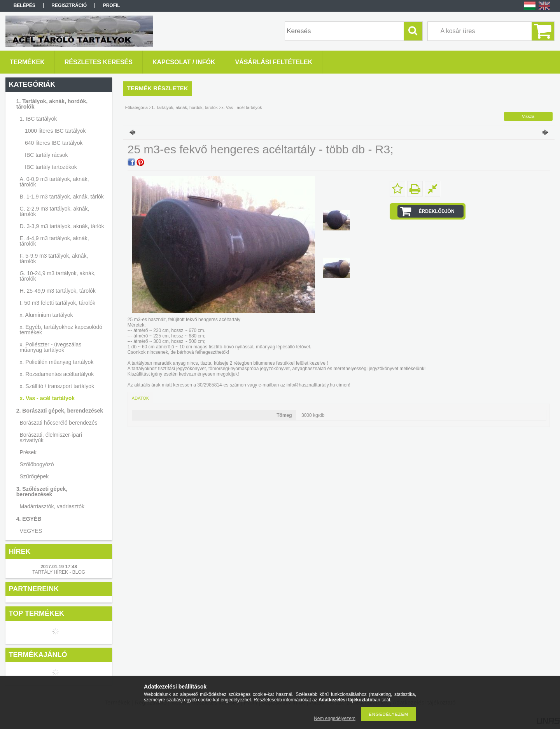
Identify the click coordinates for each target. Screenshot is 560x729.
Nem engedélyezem (335, 718)
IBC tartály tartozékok (51, 167)
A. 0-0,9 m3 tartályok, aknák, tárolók (54, 182)
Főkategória (136, 107)
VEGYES (31, 531)
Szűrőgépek (34, 476)
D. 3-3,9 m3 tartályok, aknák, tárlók (62, 226)
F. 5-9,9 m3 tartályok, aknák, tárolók (54, 258)
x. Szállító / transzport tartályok (57, 386)
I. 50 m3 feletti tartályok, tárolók (58, 303)
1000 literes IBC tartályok (55, 131)
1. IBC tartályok (38, 119)
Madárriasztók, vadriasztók (52, 506)
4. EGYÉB (29, 519)
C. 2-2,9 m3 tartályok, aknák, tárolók (55, 211)
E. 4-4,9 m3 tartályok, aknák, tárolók (54, 241)
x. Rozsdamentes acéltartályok (57, 374)
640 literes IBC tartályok (54, 143)
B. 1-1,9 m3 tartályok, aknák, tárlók (62, 197)
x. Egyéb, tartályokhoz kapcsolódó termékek (61, 330)
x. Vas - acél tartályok (47, 398)
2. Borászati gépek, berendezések (60, 411)
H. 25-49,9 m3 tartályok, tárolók (58, 291)
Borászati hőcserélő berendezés (59, 423)
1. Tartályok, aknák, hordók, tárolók (52, 104)
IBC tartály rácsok (46, 155)
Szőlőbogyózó (37, 464)
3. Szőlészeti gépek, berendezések (42, 492)
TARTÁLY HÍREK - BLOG (59, 572)
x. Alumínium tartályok (46, 315)
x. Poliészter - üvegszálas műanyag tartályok (51, 347)
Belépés (24, 5)
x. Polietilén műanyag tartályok (57, 362)
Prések (28, 452)
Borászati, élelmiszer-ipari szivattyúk (51, 437)
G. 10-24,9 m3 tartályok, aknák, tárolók (58, 276)
